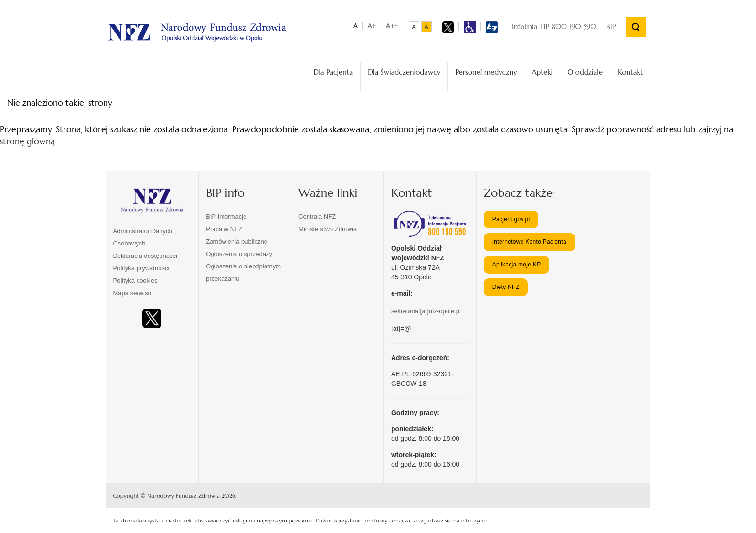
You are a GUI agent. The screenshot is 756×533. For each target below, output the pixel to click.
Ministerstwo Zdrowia (328, 229)
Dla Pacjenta (333, 72)
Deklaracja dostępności (145, 256)
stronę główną (27, 141)
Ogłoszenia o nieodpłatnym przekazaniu (243, 272)
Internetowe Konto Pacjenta (529, 242)
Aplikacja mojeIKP (517, 265)
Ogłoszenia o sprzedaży (239, 254)
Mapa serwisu (132, 293)
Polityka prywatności (141, 268)
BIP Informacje (226, 217)
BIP (611, 27)
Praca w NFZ (224, 229)
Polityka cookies (135, 281)
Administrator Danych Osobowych (143, 237)
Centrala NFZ (317, 217)
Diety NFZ (506, 287)
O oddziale (585, 72)
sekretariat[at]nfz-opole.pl (426, 311)
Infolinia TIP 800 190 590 (554, 27)
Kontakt (630, 72)
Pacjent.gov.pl (511, 219)
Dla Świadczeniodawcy (404, 72)
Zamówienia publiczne (237, 241)
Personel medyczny (486, 72)
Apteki (542, 72)
